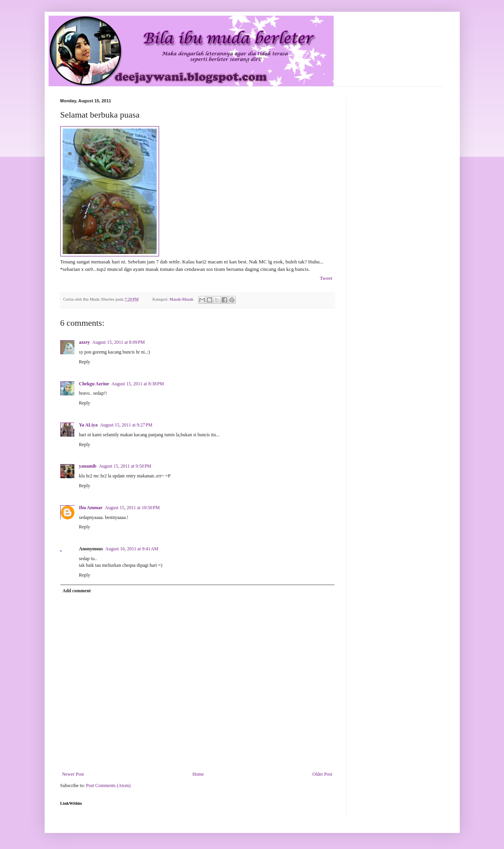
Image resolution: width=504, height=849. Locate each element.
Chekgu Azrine (94, 384)
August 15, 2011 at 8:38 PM (138, 384)
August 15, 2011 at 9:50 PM (125, 466)
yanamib (88, 466)
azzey (85, 342)
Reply (85, 362)
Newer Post (73, 774)
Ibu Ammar (91, 508)
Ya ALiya (89, 425)
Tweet (326, 278)
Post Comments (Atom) (108, 786)
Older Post (322, 774)
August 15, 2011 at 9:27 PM (126, 425)
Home (198, 774)
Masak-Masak (182, 299)
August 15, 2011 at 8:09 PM (118, 342)
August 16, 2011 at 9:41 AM (132, 549)
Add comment (77, 591)
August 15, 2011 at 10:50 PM (132, 508)
